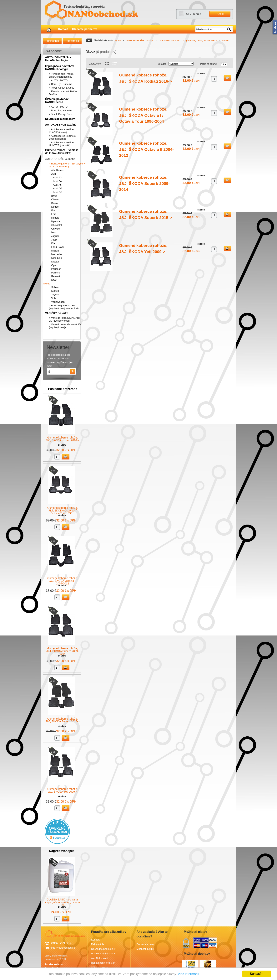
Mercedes (57, 254)
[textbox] (214, 29)
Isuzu (54, 232)
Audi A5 (57, 185)
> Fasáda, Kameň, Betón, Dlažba (63, 93)
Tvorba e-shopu (54, 964)
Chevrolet (57, 225)
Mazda (55, 251)
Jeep (54, 240)
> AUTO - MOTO (58, 80)
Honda (55, 218)
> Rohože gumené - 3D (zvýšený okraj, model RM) (64, 307)
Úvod (118, 41)
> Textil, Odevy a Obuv (62, 88)
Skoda (47, 284)
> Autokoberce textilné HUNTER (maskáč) (61, 144)
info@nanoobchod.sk (63, 948)
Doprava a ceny (145, 944)
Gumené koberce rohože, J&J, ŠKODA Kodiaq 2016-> (63, 439)
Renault (56, 276)
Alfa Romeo (58, 170)
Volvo (54, 298)
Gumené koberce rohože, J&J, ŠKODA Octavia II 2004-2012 (63, 581)
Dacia (55, 203)
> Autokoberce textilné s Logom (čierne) (62, 137)
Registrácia (72, 41)
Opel (54, 265)
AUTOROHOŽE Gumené (60, 159)
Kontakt (63, 29)
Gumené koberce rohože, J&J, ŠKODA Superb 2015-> (63, 720)
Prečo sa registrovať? (103, 954)
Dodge (55, 207)
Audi (54, 174)
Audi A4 (57, 181)
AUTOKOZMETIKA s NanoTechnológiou (58, 59)
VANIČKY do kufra (57, 313)
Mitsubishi (57, 258)
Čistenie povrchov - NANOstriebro (58, 101)
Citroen (55, 199)
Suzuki (55, 291)
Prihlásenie (52, 41)
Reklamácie (98, 944)
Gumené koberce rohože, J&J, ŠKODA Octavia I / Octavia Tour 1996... (63, 511)
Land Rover (58, 247)
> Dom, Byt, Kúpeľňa (61, 84)
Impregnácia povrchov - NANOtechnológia (60, 68)
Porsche (56, 273)
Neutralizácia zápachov (60, 119)
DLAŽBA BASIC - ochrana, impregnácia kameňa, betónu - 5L (63, 902)
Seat (54, 280)
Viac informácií (188, 974)
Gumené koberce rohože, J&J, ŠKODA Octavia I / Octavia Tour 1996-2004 (143, 115)
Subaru (55, 287)
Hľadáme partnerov (84, 29)
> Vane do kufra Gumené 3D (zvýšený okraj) (65, 326)
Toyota (55, 295)
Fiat (53, 210)
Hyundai (56, 221)
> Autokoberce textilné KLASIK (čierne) (61, 131)
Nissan (55, 262)
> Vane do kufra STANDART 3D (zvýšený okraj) (65, 319)
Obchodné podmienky (103, 949)
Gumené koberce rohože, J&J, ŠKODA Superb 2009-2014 (63, 651)
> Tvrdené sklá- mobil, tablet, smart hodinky (61, 75)
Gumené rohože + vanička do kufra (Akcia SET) (62, 152)
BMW (54, 196)
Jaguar (55, 236)
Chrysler (56, 229)
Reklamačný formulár (103, 963)
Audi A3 (57, 177)
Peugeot (56, 269)
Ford (54, 214)
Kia (53, 243)
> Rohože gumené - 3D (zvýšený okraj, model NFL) (67, 165)
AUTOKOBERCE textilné (61, 125)
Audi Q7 (58, 192)
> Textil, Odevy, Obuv (61, 114)
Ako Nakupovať (100, 958)
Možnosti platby (145, 949)
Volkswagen (58, 302)
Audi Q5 (58, 188)
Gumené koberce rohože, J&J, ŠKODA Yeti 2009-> (63, 790)
